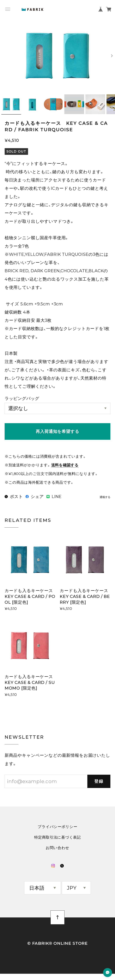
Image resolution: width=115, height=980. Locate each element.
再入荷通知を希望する (57, 431)
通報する (105, 497)
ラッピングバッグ (22, 398)
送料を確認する (65, 465)
